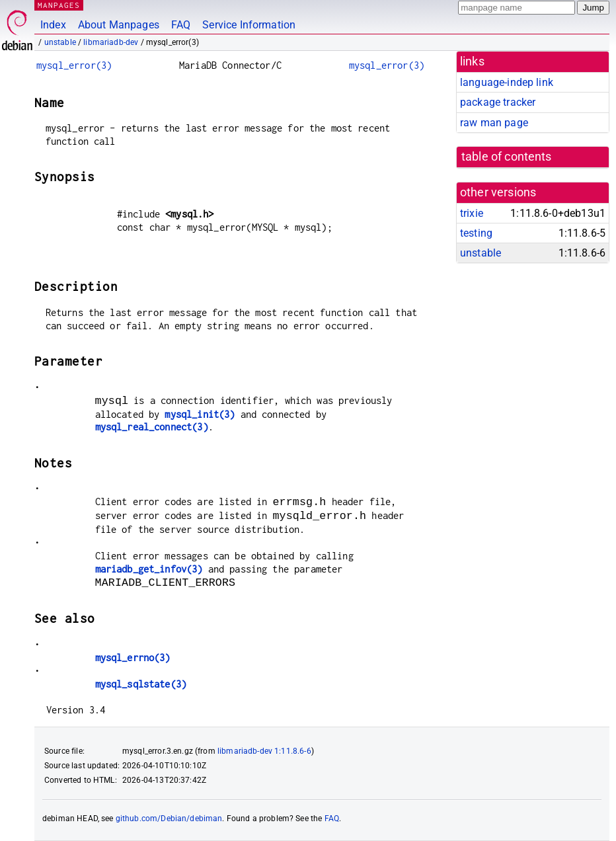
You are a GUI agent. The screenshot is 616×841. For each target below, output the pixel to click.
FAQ (181, 25)
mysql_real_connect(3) (152, 427)
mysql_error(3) (74, 65)
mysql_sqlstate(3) (141, 684)
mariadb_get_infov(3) (149, 569)
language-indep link (507, 82)
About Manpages (119, 25)
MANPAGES (59, 5)
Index (53, 25)
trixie (472, 213)
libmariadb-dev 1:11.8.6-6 (264, 751)
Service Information (249, 25)
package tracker (498, 102)
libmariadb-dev (111, 42)
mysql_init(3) (200, 414)
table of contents (507, 157)
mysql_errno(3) (133, 658)
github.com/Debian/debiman (169, 819)
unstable (60, 42)
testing (476, 233)
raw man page (494, 123)
